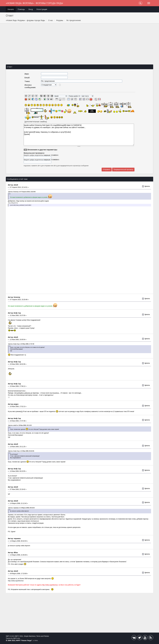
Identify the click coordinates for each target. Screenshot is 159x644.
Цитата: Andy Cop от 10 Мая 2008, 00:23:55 (21, 451)
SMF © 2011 (19, 636)
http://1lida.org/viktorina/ (16, 581)
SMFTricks (17, 638)
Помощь (21, 9)
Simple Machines (30, 636)
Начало (11, 9)
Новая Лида (26, 640)
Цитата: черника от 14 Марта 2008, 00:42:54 (21, 508)
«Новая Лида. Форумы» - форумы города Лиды (34, 3)
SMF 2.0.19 (10, 636)
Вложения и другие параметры (42, 150)
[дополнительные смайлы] (36, 122)
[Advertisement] (79, 44)
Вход (31, 9)
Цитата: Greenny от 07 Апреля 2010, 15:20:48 (22, 192)
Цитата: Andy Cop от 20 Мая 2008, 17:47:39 (21, 344)
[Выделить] (14, 203)
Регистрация (42, 9)
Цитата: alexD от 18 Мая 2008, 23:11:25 (20, 425)
